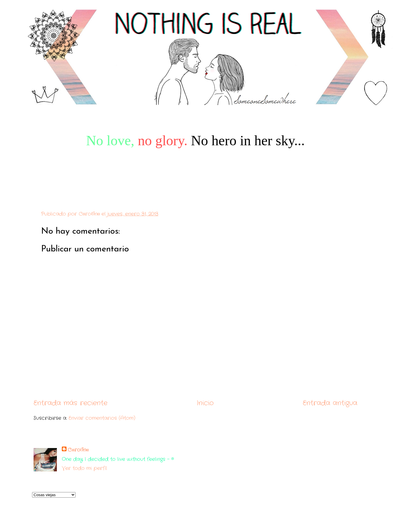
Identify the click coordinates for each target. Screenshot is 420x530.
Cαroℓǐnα (78, 450)
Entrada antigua (330, 403)
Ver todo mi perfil (84, 468)
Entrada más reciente (70, 403)
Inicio (205, 403)
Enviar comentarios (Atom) (102, 418)
